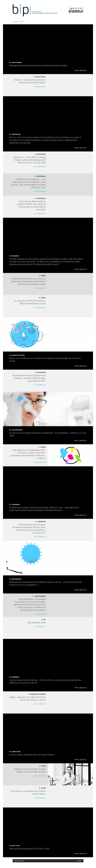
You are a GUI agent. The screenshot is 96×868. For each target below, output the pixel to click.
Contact (79, 861)
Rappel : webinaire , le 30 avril (28, 698)
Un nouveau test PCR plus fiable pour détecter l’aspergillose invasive (30, 302)
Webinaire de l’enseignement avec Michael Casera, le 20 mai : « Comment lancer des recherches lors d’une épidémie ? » (46, 583)
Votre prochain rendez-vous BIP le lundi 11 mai (29, 848)
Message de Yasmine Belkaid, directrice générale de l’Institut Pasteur (38, 65)
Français (16, 21)
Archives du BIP (19, 861)
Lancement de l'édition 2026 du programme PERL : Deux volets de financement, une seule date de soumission (31, 205)
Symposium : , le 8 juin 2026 (29, 160)
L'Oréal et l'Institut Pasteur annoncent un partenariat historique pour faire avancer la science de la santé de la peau (28, 281)
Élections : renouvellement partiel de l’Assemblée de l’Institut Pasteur (30, 81)
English (22, 21)
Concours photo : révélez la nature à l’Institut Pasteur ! (32, 755)
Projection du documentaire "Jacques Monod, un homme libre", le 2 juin (30, 770)
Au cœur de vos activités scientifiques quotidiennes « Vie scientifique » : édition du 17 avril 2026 (48, 434)
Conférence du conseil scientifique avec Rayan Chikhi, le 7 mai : (44, 509)
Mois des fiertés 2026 (37, 622)
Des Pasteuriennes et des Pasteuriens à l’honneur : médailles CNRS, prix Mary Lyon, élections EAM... (29, 378)
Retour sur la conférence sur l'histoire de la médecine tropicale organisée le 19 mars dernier (45, 359)
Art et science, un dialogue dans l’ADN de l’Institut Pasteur (28, 792)
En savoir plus (82, 70)
